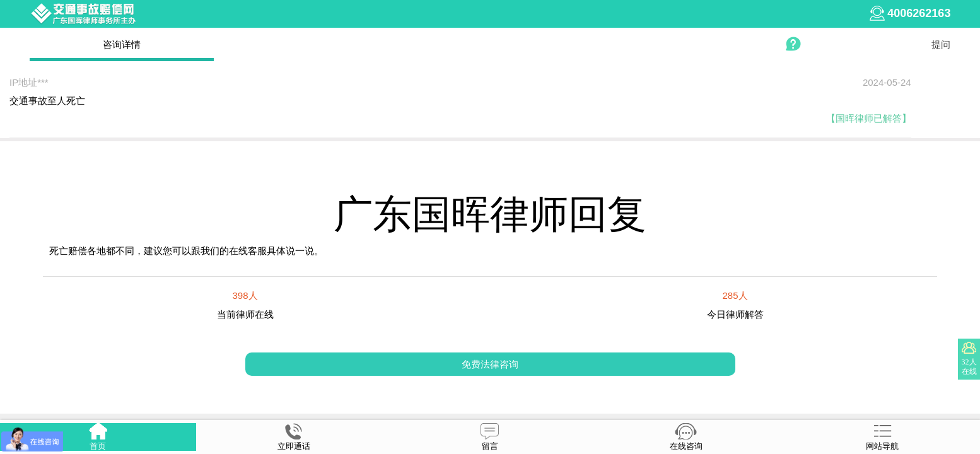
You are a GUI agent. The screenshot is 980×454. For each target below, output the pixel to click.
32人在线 (969, 367)
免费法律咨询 (490, 364)
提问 (941, 44)
